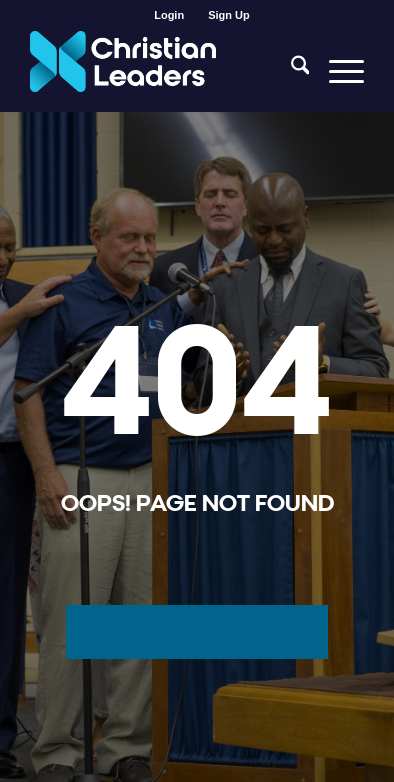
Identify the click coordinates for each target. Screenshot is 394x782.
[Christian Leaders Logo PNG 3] (164, 71)
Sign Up (229, 15)
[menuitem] (169, 15)
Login (169, 15)
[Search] (290, 71)
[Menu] (336, 71)
